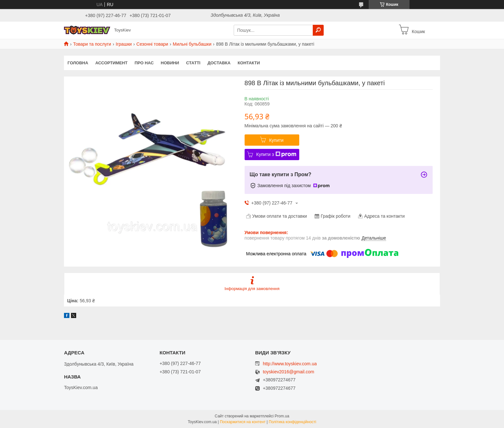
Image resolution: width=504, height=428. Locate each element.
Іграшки (124, 44)
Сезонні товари (152, 44)
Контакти (249, 63)
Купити (276, 140)
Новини (170, 63)
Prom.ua (282, 416)
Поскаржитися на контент (243, 422)
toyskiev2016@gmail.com (289, 372)
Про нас (144, 63)
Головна (78, 63)
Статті (193, 63)
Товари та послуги (92, 44)
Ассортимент (111, 63)
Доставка (219, 63)
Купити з (276, 154)
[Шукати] (318, 30)
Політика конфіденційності (292, 422)
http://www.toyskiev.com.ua (290, 364)
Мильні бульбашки (192, 44)
